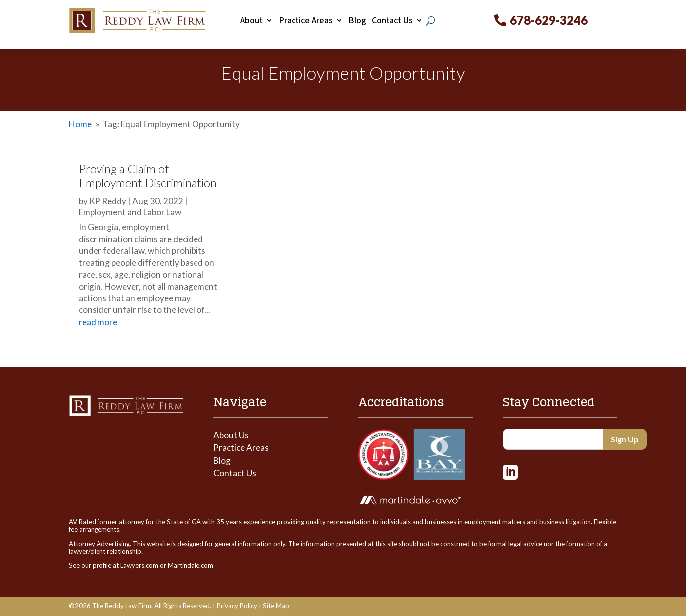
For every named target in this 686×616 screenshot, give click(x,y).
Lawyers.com (139, 565)
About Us (231, 435)
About (251, 21)
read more (98, 322)
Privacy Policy (237, 606)
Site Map (276, 606)
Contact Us (392, 21)
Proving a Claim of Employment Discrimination (148, 176)
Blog (357, 21)
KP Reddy (108, 201)
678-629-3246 (549, 20)
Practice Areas (306, 21)
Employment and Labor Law (130, 212)
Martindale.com (191, 565)
